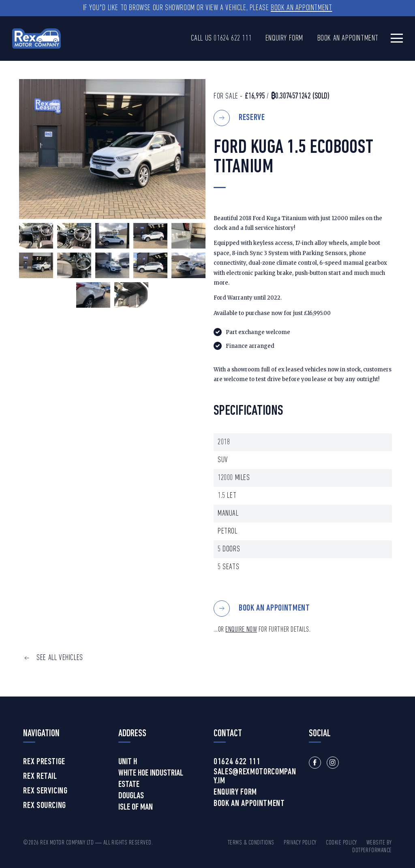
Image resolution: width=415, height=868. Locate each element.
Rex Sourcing (45, 806)
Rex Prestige (44, 762)
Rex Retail (40, 777)
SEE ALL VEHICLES (60, 658)
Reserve (252, 118)
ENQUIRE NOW (241, 630)
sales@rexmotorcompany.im (255, 777)
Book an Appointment (301, 8)
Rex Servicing (45, 791)
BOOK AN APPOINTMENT (274, 608)
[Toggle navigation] (397, 38)
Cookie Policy (341, 843)
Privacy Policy (300, 843)
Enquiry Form (284, 39)
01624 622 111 (232, 39)
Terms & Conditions (251, 843)
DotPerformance (372, 851)
